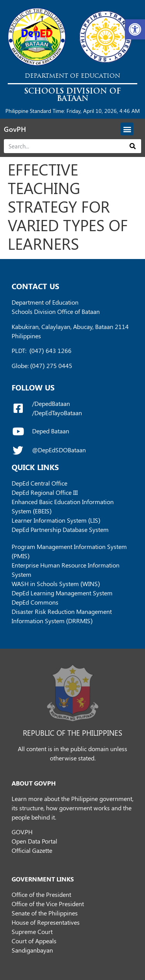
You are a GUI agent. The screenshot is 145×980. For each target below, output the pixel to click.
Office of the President (41, 894)
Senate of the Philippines (45, 913)
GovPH (15, 129)
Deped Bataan (51, 431)
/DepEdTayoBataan (57, 413)
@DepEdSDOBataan (59, 450)
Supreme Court (32, 931)
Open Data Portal (34, 841)
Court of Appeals (34, 941)
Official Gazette (32, 850)
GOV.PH (22, 832)
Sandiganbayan (32, 950)
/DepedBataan (51, 403)
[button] (135, 29)
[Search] (133, 146)
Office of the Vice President (48, 904)
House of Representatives (46, 922)
